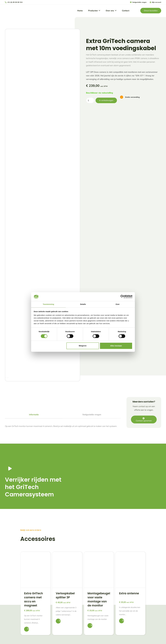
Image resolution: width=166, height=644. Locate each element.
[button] (99, 11)
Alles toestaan (116, 346)
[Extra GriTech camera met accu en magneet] (36, 544)
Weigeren (83, 346)
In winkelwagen (106, 100)
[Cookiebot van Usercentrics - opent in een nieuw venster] (122, 297)
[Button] (10, 443)
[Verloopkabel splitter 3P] (67, 544)
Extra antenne (129, 568)
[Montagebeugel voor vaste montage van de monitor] (99, 544)
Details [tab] (83, 304)
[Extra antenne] (130, 544)
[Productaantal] (90, 100)
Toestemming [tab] (48, 304)
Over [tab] (118, 304)
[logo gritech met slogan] (12, 11)
